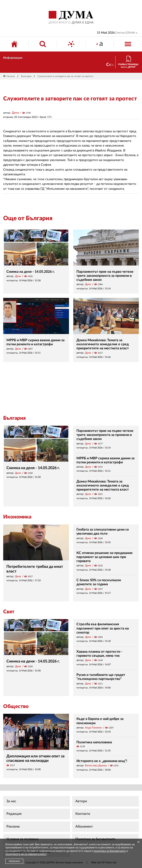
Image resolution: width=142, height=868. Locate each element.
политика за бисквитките (110, 851)
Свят (9, 612)
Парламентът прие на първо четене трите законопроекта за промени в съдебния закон (105, 276)
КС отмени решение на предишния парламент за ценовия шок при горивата (104, 557)
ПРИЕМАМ (14, 861)
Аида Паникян (93, 728)
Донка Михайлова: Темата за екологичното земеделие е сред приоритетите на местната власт (103, 344)
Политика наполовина (94, 742)
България (26, 76)
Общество (16, 707)
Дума (15, 113)
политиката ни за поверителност (26, 854)
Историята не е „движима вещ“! (102, 761)
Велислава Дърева (96, 765)
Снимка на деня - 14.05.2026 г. (31, 272)
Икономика (17, 517)
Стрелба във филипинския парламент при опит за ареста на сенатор (103, 628)
